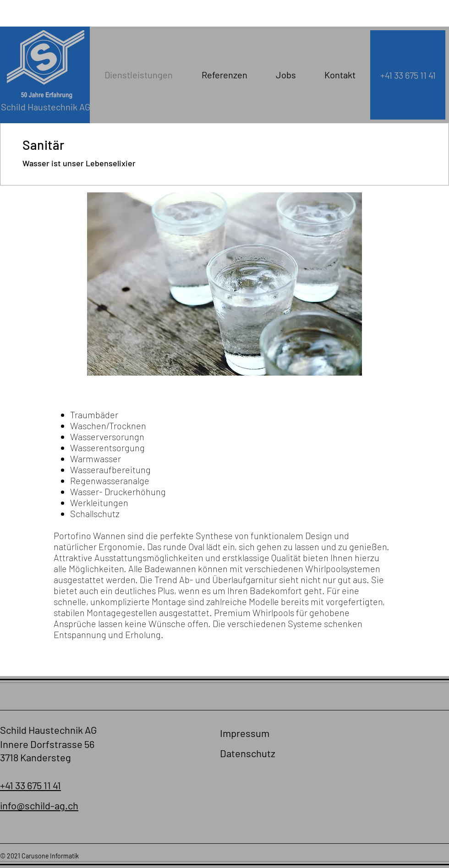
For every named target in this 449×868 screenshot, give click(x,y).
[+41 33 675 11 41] (408, 75)
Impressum (245, 733)
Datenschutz (248, 753)
